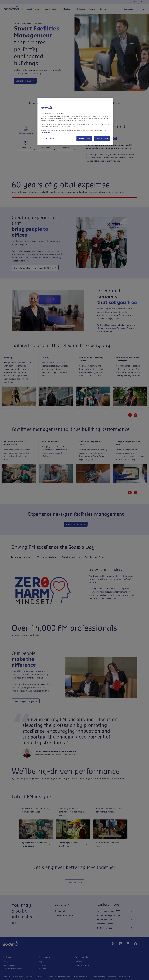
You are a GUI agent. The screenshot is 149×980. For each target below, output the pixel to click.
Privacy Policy (112, 976)
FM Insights (115, 103)
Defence (66, 147)
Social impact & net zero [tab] (97, 557)
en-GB (143, 2)
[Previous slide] (130, 415)
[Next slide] (135, 415)
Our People (100, 103)
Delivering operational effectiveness (73, 844)
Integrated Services (58, 103)
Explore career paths (72, 915)
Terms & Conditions (124, 976)
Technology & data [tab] (47, 557)
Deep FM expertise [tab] (71, 557)
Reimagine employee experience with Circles (35, 268)
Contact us (130, 9)
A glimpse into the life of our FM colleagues (36, 844)
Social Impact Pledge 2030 (115, 911)
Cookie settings (44, 965)
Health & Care (26, 147)
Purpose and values (10, 965)
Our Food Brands (115, 920)
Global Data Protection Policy (83, 976)
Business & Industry (26, 133)
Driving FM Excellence (81, 103)
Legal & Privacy (31, 976)
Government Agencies (66, 133)
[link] (36, 827)
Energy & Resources (46, 133)
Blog (40, 962)
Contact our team (26, 81)
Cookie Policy (42, 976)
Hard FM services (115, 924)
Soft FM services (115, 928)
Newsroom (125, 2)
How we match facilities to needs (110, 844)
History (5, 962)
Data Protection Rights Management (60, 976)
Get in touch (72, 911)
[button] (26, 130)
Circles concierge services (115, 915)
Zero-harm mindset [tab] (22, 557)
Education (46, 147)
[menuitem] (11, 8)
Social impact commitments (12, 969)
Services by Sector (37, 103)
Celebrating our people (26, 701)
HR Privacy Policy (99, 976)
